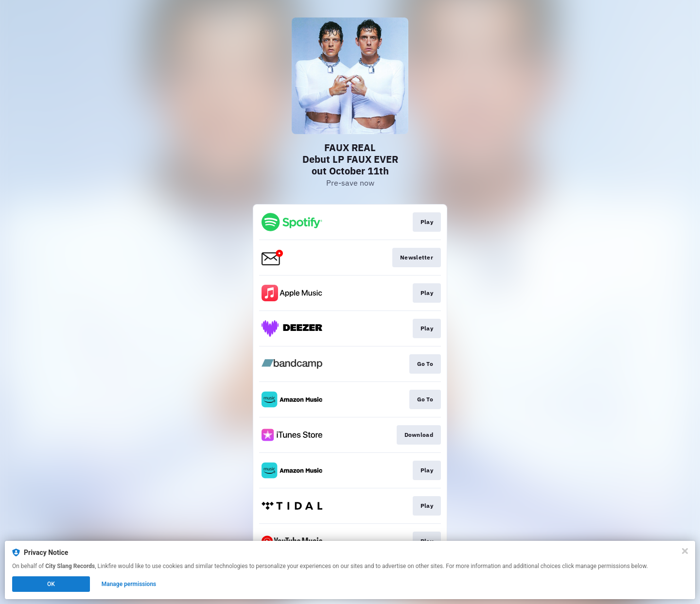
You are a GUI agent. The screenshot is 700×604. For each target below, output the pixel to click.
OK (51, 584)
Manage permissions (129, 584)
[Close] (685, 551)
